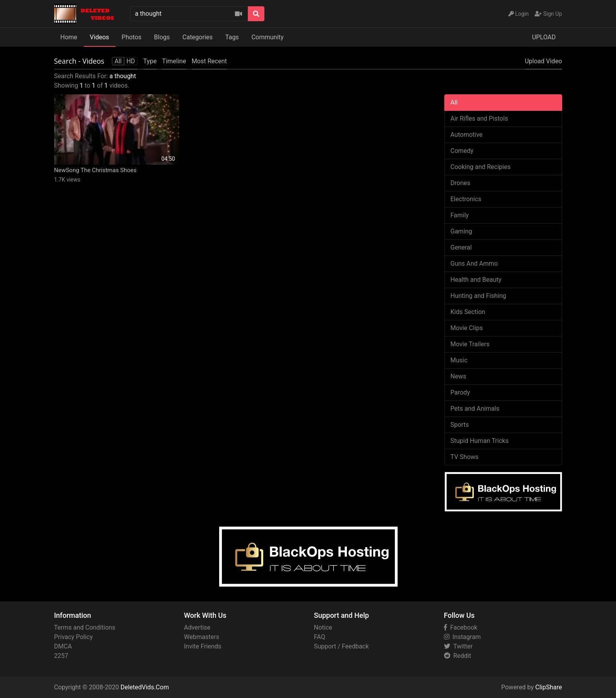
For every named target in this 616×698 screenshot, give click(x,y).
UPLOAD (544, 37)
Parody (460, 392)
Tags (232, 37)
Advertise (197, 627)
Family (460, 215)
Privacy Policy (74, 637)
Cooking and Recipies (481, 167)
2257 (61, 656)
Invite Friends (203, 646)
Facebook (461, 627)
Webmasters (202, 637)
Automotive (467, 135)
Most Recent (209, 61)
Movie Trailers (470, 344)
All (454, 102)
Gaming (461, 231)
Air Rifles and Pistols (479, 118)
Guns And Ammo (474, 264)
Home (69, 37)
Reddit (457, 656)
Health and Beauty (476, 280)
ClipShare (549, 687)
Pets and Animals (475, 409)
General (461, 247)
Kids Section (468, 312)
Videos (100, 37)
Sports (460, 425)
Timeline (174, 61)
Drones (460, 183)
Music (459, 360)
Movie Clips (467, 328)
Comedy (462, 151)
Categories (197, 37)
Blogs (162, 37)
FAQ (320, 637)
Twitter (458, 646)
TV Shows (465, 457)
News (458, 376)
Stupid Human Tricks (480, 441)
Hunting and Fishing (478, 296)
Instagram (462, 637)
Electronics (466, 199)
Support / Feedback (341, 646)
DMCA (63, 646)
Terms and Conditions (85, 627)
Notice (323, 627)
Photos (132, 37)
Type (150, 61)
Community (268, 37)
